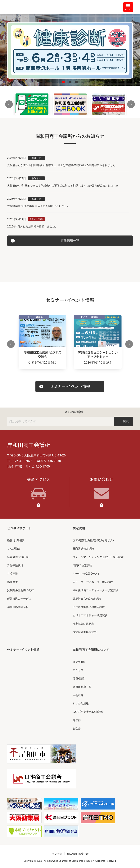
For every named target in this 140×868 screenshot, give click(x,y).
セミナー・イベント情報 (70, 386)
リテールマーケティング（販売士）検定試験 (98, 557)
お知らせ (36, 158)
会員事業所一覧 (82, 687)
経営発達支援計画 (18, 557)
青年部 (77, 720)
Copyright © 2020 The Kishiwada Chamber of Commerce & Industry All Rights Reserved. (70, 861)
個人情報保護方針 (78, 854)
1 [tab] (63, 82)
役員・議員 (79, 679)
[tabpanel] (70, 50)
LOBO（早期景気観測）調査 (88, 712)
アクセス (78, 670)
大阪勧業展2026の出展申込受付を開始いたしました (38, 206)
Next (131, 104)
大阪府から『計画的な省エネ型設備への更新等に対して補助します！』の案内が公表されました (63, 186)
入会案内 (78, 695)
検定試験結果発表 (83, 624)
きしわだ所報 (36, 219)
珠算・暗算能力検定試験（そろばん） (93, 540)
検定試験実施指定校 (85, 632)
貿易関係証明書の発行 (20, 590)
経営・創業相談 (16, 540)
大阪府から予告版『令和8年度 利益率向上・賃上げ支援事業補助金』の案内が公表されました (61, 165)
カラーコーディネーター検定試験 (93, 582)
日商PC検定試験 (82, 565)
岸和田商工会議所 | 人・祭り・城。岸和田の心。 (23, 7)
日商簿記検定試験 (83, 549)
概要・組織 (79, 662)
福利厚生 (12, 582)
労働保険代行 (15, 565)
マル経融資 (14, 549)
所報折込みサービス (19, 599)
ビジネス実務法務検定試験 (89, 607)
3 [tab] (76, 82)
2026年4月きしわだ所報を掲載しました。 (32, 227)
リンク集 (57, 854)
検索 (123, 421)
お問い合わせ (102, 488)
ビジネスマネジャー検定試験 (90, 615)
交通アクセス (38, 488)
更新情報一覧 (70, 241)
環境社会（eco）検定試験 (87, 599)
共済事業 (12, 574)
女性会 (77, 728)
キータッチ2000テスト (86, 574)
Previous (9, 104)
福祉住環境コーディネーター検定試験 (95, 590)
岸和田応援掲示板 (18, 607)
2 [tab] (70, 82)
